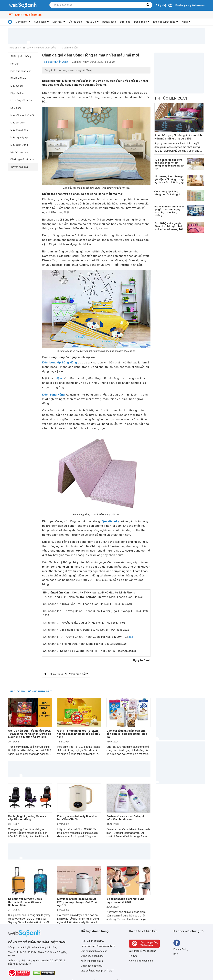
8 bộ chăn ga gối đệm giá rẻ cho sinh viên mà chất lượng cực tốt (178, 137)
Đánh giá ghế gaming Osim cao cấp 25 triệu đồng (28, 818)
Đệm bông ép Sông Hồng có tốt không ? (167, 193)
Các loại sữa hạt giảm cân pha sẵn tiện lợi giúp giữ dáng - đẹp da (127, 734)
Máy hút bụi (17, 86)
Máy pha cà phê (19, 130)
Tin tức (27, 48)
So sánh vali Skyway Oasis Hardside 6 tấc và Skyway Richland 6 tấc (25, 902)
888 (131, 637)
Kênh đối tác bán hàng (141, 961)
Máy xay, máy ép (19, 137)
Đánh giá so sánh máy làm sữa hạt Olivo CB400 (77, 818)
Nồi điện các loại (19, 152)
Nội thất (15, 64)
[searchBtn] (148, 5)
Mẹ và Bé (91, 22)
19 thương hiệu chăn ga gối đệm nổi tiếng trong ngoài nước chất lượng (169, 179)
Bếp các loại (17, 93)
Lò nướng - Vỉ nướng (22, 101)
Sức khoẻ (125, 22)
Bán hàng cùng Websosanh (190, 5)
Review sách (109, 22)
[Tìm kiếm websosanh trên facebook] (177, 943)
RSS (176, 954)
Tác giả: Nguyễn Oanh (55, 62)
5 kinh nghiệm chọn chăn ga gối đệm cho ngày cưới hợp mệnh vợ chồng (169, 211)
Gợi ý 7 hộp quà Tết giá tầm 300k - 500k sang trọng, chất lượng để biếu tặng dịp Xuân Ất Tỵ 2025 (30, 734)
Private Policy (181, 949)
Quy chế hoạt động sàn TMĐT (97, 971)
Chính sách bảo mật (92, 966)
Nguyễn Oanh (142, 660)
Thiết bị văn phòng (21, 56)
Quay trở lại (69, 674)
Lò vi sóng (16, 108)
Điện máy (57, 22)
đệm (59, 378)
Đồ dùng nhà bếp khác (23, 159)
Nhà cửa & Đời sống (164, 22)
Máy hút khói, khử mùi (22, 115)
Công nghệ (22, 22)
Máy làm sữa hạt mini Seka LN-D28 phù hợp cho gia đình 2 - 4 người (77, 902)
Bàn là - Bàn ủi (18, 78)
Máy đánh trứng (19, 145)
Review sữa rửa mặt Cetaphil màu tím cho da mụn (125, 818)
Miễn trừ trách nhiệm (92, 961)
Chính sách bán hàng (92, 956)
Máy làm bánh (18, 123)
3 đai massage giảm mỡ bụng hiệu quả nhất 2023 (125, 900)
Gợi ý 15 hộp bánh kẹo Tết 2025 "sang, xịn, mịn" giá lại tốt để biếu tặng (79, 734)
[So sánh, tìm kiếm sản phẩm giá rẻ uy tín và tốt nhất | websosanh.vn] (23, 5)
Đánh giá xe (140, 22)
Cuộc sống (40, 22)
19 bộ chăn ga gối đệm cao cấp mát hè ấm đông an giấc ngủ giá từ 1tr (169, 164)
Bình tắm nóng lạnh (21, 71)
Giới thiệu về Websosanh (143, 951)
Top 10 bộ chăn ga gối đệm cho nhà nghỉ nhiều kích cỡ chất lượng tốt (169, 226)
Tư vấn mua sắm (69, 48)
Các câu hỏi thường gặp (94, 951)
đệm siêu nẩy (110, 521)
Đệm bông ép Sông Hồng (60, 362)
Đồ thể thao (75, 22)
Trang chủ (13, 48)
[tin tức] (10, 22)
